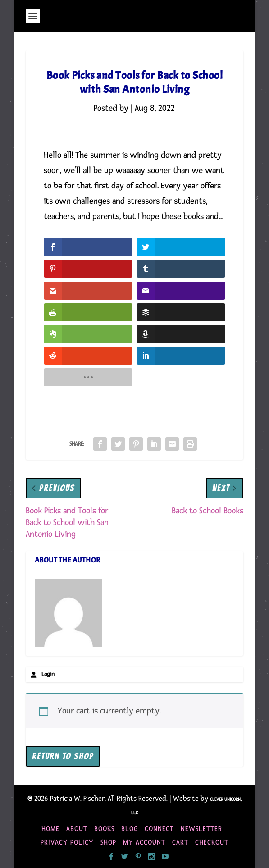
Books (104, 829)
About (77, 829)
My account (144, 842)
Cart (180, 842)
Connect (159, 829)
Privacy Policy (67, 842)
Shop (108, 842)
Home (50, 829)
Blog (130, 829)
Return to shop (63, 756)
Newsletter (201, 829)
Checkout (212, 842)
